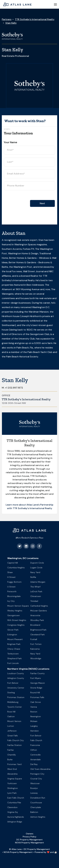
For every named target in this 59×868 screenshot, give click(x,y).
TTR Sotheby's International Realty (35, 19)
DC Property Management (29, 840)
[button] (55, 4)
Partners (7, 19)
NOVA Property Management (29, 843)
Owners (30, 834)
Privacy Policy (29, 837)
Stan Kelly (11, 23)
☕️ (56, 852)
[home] (17, 4)
